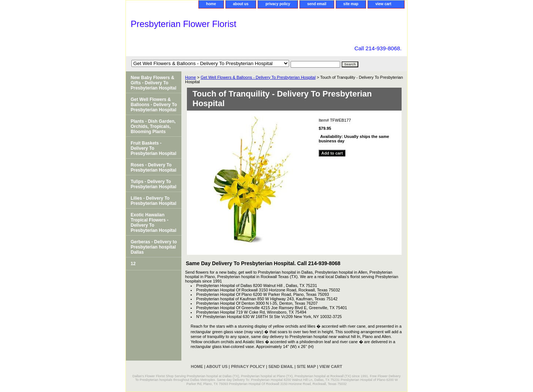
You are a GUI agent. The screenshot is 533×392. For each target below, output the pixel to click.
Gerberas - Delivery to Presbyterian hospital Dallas (154, 247)
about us (241, 4)
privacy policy (278, 4)
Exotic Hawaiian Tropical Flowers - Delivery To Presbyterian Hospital (153, 223)
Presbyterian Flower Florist (183, 24)
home (211, 4)
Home (190, 77)
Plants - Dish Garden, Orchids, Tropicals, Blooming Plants (153, 126)
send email (317, 4)
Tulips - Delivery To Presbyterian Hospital (153, 184)
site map (351, 4)
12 (133, 264)
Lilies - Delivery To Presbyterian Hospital (153, 201)
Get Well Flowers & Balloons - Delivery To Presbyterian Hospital (258, 77)
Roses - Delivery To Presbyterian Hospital (153, 168)
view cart (383, 4)
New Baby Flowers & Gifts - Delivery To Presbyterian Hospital (153, 83)
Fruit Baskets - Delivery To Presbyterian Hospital (153, 148)
